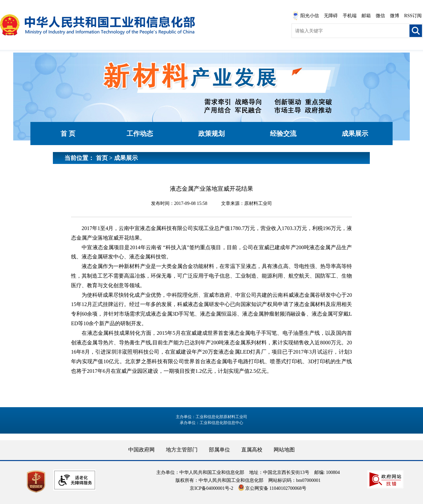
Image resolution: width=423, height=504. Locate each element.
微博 (395, 16)
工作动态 (140, 134)
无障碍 (331, 16)
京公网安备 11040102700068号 (272, 488)
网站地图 (284, 450)
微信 (380, 16)
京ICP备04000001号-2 (211, 488)
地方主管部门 (182, 450)
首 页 (68, 134)
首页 (102, 158)
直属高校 (252, 450)
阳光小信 (306, 16)
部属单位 (219, 450)
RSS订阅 (413, 16)
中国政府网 (141, 450)
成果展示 (355, 134)
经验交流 (283, 134)
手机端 (350, 16)
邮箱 (366, 16)
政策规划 (211, 134)
